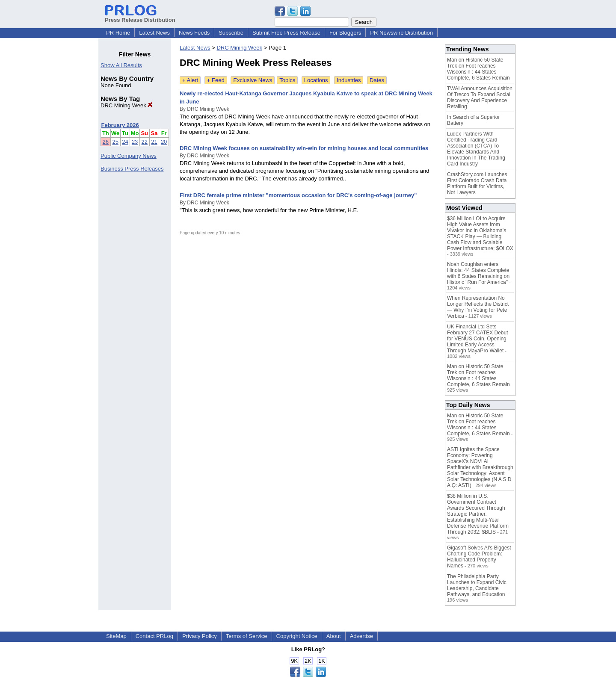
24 (125, 142)
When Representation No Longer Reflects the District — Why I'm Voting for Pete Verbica (478, 307)
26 (106, 142)
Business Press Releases (132, 169)
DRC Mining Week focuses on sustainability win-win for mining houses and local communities (304, 148)
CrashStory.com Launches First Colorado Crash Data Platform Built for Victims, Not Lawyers (477, 183)
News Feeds (194, 33)
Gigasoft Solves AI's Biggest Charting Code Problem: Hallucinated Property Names (479, 557)
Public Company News (129, 156)
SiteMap (116, 636)
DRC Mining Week (127, 105)
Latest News (154, 33)
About (334, 636)
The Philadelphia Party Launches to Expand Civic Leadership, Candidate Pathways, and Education (477, 585)
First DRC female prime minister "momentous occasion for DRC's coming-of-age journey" (298, 195)
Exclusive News (253, 80)
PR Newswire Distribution (401, 33)
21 (154, 142)
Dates (377, 80)
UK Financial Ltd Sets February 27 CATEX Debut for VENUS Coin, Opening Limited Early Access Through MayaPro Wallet (478, 339)
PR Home (118, 33)
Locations (316, 80)
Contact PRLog (154, 636)
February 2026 (120, 125)
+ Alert (190, 80)
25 (115, 142)
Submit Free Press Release (286, 33)
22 (145, 142)
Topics (287, 80)
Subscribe (231, 33)
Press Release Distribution (140, 17)
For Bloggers (345, 33)
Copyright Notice (297, 636)
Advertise (361, 636)
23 (135, 142)
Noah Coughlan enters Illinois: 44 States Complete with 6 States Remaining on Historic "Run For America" (478, 273)
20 (164, 142)
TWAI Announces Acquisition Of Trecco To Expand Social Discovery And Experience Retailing (480, 97)
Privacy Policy (200, 636)
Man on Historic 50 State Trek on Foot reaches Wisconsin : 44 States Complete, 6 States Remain (478, 69)
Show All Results (121, 65)
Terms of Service (247, 636)
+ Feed (216, 80)
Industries (349, 80)
